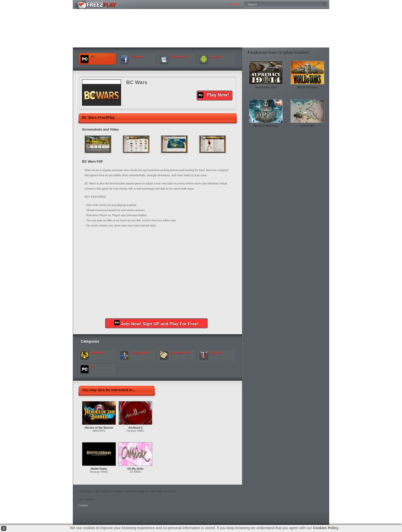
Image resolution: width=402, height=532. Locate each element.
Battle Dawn (99, 469)
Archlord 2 (135, 428)
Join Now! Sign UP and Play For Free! (157, 323)
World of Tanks (307, 87)
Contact (83, 505)
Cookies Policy (326, 528)
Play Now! (213, 95)
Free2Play (233, 4)
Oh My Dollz (135, 469)
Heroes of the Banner (99, 428)
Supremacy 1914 (266, 87)
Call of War (307, 126)
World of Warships (266, 126)
